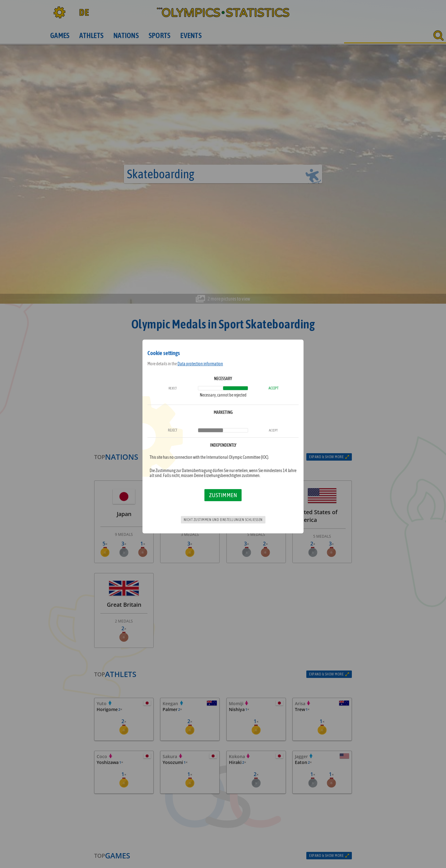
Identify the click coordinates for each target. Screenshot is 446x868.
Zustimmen (223, 495)
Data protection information (200, 364)
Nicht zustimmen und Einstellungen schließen (223, 520)
